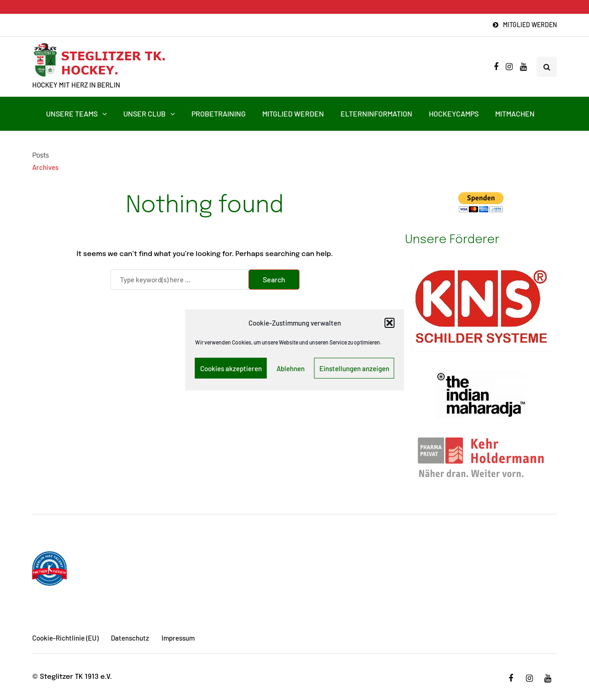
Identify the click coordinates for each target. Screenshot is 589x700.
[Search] (179, 280)
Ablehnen (291, 368)
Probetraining (219, 114)
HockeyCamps (454, 114)
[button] (390, 323)
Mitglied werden (530, 25)
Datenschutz (130, 638)
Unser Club (144, 114)
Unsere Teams (72, 114)
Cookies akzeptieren (231, 368)
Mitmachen (515, 114)
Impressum (178, 638)
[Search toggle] (547, 67)
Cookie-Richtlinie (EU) (65, 638)
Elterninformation (376, 114)
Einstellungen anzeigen (354, 368)
